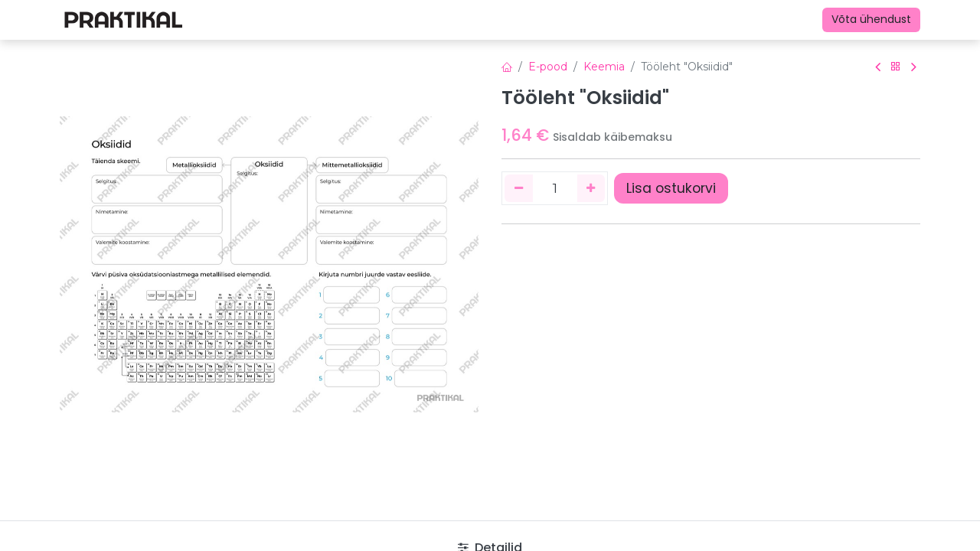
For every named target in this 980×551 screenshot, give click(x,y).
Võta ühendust (871, 19)
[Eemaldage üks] (519, 188)
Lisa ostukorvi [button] (671, 188)
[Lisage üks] (591, 188)
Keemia (604, 67)
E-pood (548, 67)
